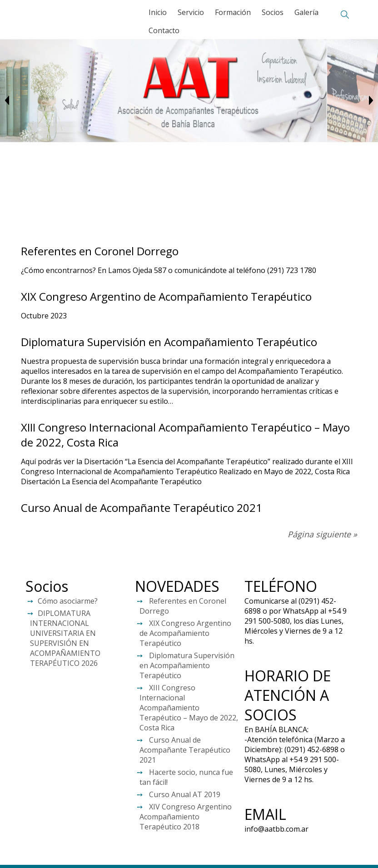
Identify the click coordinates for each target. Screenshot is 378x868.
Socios (273, 12)
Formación (233, 12)
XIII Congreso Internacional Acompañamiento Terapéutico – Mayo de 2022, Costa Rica (189, 708)
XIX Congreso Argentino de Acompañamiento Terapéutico (166, 296)
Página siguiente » (322, 534)
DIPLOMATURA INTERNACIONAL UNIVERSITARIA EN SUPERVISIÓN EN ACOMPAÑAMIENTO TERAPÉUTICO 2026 (65, 638)
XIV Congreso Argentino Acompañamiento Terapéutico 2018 (186, 817)
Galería (306, 12)
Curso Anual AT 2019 (185, 794)
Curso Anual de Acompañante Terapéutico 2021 (142, 508)
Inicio (158, 12)
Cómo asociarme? (68, 601)
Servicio (191, 12)
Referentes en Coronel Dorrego (100, 251)
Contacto (164, 30)
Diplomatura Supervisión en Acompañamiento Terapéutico (169, 342)
